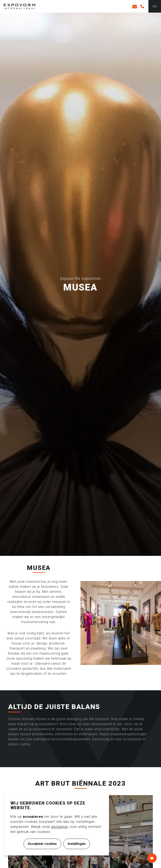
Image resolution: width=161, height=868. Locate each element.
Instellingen (77, 844)
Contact (152, 858)
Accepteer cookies (42, 844)
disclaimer (60, 827)
